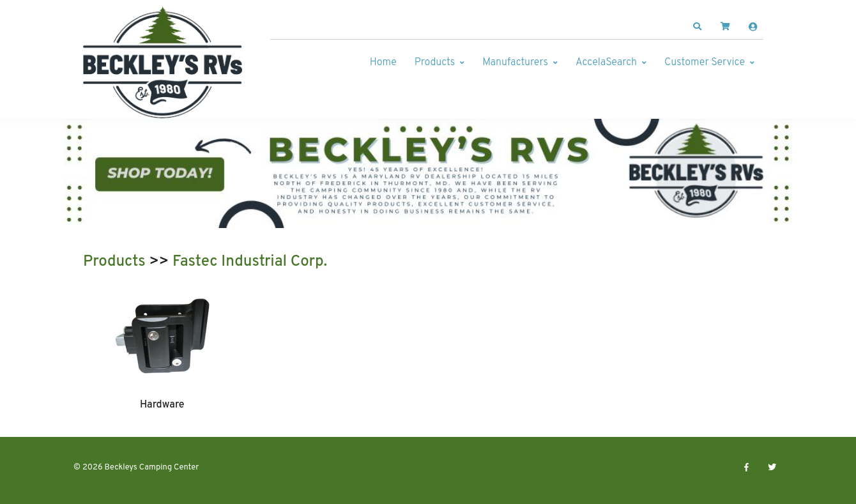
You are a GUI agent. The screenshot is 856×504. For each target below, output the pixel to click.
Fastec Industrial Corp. (250, 262)
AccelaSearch (606, 63)
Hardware (162, 405)
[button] (698, 27)
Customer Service (705, 63)
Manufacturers (515, 63)
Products (435, 63)
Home (383, 63)
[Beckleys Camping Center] (163, 63)
